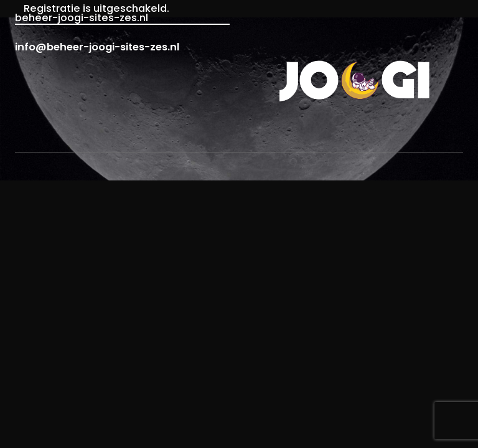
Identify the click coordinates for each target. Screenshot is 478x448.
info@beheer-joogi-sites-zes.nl (97, 47)
